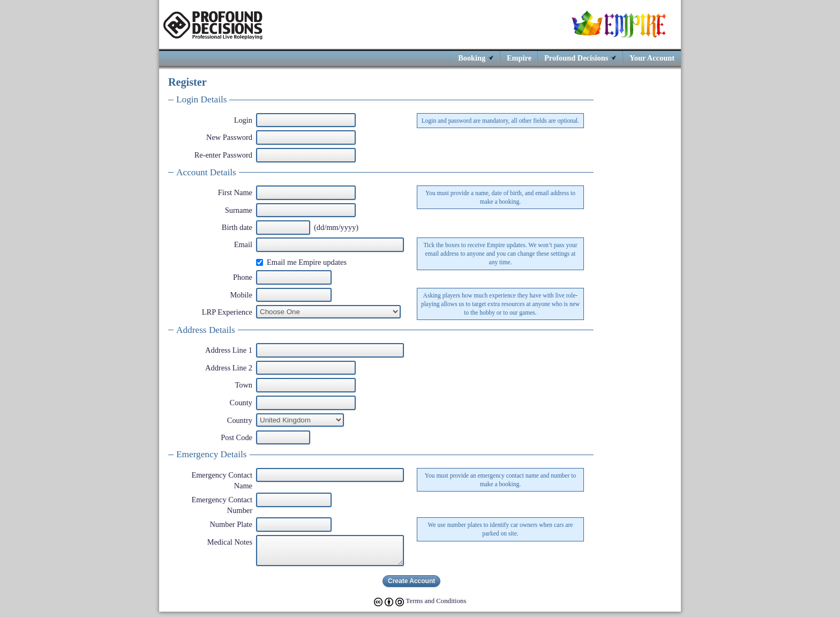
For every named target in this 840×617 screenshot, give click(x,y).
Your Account (652, 58)
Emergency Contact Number (222, 505)
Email (243, 244)
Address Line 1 (229, 350)
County (241, 403)
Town (243, 385)
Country (240, 420)
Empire (519, 58)
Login (243, 120)
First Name (235, 192)
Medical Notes (230, 542)
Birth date (237, 227)
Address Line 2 (229, 368)
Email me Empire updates (307, 262)
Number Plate (231, 524)
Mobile (241, 295)
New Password (229, 137)
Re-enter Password (223, 155)
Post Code (237, 437)
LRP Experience (227, 312)
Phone (243, 277)
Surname (239, 210)
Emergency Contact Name (222, 480)
